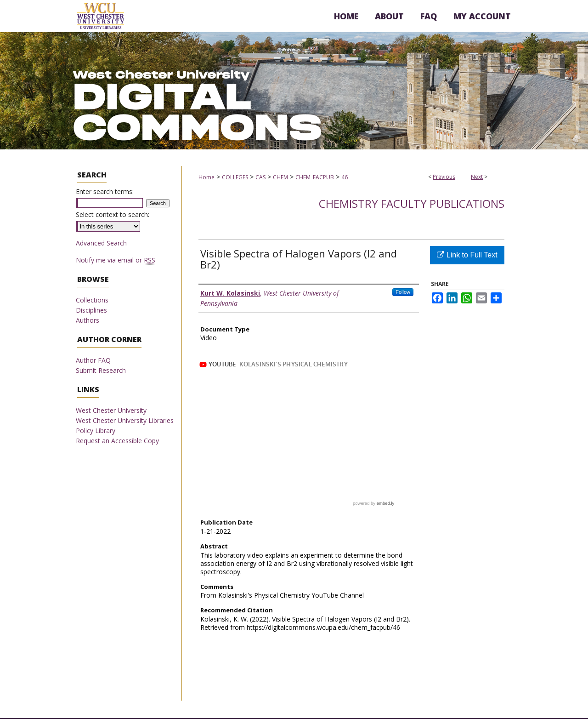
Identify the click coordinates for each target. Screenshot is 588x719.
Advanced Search (101, 243)
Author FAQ (93, 360)
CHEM (280, 177)
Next (477, 177)
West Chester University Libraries (125, 420)
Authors (88, 320)
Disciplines (91, 310)
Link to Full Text (467, 255)
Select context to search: (113, 214)
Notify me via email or (116, 260)
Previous (444, 177)
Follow (403, 292)
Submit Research (101, 370)
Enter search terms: (105, 191)
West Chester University (111, 410)
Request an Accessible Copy (117, 441)
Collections (92, 300)
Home (206, 177)
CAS (260, 177)
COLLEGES (235, 177)
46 (345, 177)
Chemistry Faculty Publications (412, 203)
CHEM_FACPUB (315, 177)
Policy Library (96, 431)
